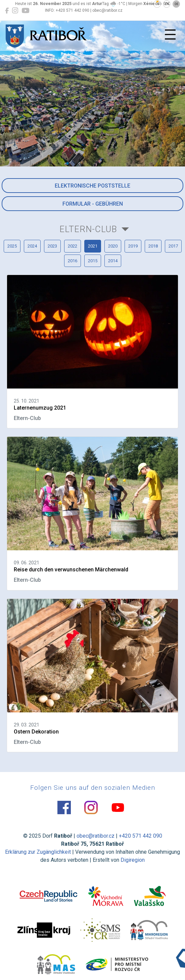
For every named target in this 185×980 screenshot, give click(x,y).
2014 (113, 261)
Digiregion (133, 860)
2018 (153, 246)
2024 (32, 246)
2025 (12, 246)
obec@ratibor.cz (96, 836)
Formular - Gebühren (93, 204)
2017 (173, 246)
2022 (73, 246)
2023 (52, 246)
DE (176, 4)
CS (157, 4)
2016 (73, 261)
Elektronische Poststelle (92, 186)
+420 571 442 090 (141, 836)
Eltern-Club (88, 229)
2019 (133, 246)
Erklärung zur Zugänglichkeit (38, 852)
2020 (113, 246)
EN (167, 4)
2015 (93, 261)
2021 (93, 246)
